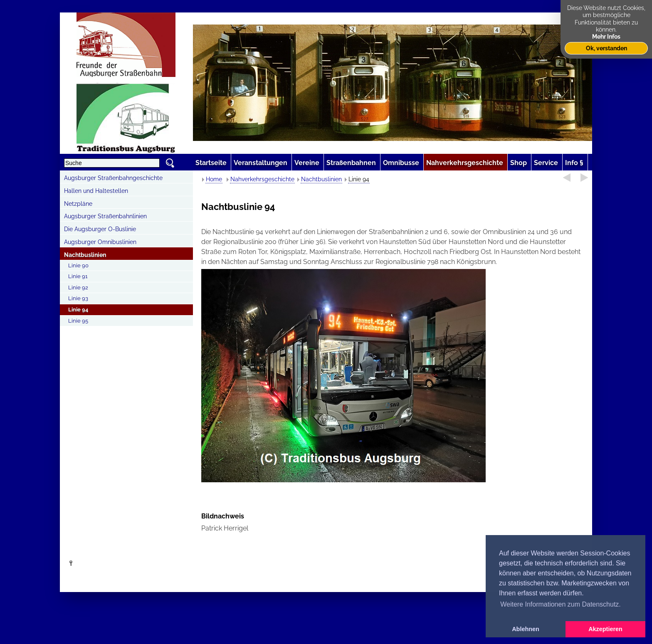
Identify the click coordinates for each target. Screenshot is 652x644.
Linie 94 (78, 310)
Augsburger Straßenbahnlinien (105, 216)
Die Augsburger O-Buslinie (100, 229)
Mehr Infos (606, 36)
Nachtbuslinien (85, 255)
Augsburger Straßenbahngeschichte (113, 178)
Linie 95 (78, 321)
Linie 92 (78, 287)
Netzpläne (78, 204)
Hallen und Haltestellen (96, 191)
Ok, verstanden (606, 48)
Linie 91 (78, 276)
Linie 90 (78, 265)
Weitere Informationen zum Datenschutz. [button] (561, 604)
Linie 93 (78, 298)
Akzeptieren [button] (605, 629)
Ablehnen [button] (526, 629)
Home (214, 179)
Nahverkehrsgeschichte (262, 179)
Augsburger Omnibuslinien (100, 242)
